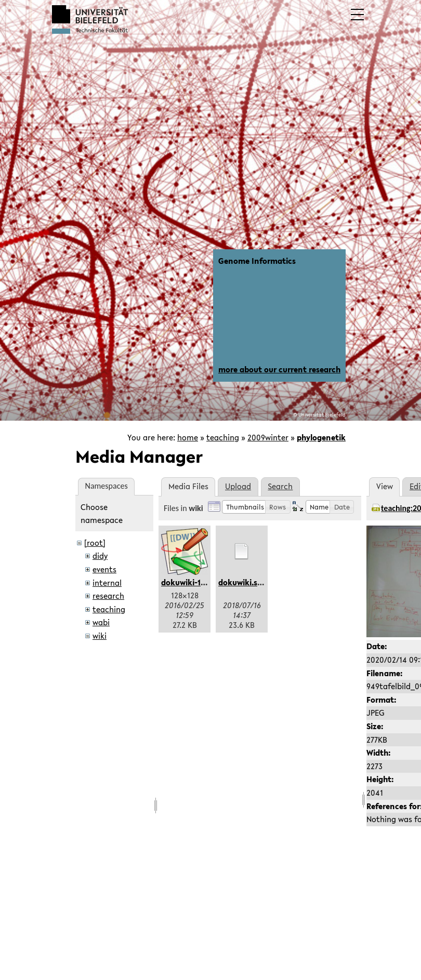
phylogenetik (321, 437)
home (188, 437)
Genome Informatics (257, 261)
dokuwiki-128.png (193, 582)
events (104, 569)
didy (100, 556)
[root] (95, 543)
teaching (223, 437)
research (108, 596)
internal (107, 583)
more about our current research (279, 369)
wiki (100, 636)
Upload (238, 486)
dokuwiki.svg (242, 582)
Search (280, 486)
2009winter (268, 437)
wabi (101, 622)
